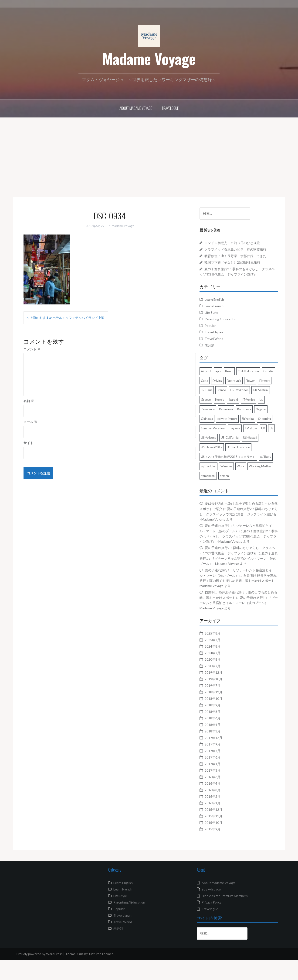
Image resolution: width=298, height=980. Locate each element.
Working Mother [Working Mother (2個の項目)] (221, 490)
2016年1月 (221, 823)
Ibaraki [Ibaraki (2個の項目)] (214, 414)
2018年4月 (221, 744)
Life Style (220, 318)
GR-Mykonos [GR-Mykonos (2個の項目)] (219, 405)
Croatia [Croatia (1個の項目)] (215, 386)
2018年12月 (222, 712)
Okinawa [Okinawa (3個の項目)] (267, 424)
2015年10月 (222, 842)
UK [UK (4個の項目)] (272, 443)
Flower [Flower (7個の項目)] (214, 395)
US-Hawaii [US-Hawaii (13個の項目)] (267, 452)
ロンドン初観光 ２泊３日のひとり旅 (241, 243)
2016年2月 (221, 816)
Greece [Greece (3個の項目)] (257, 405)
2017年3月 (221, 790)
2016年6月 (221, 797)
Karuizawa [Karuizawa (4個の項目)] (235, 424)
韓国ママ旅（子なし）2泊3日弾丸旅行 (241, 267)
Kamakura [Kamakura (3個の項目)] (256, 414)
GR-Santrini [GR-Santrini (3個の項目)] (240, 405)
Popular (219, 331)
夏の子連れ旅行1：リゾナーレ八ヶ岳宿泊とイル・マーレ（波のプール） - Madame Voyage (243, 623)
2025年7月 (221, 660)
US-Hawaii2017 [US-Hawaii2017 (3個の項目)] (220, 462)
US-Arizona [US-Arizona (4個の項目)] (225, 452)
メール (30, 422)
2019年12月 (222, 692)
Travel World (223, 344)
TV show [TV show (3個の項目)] (259, 443)
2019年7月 (221, 705)
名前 (29, 401)
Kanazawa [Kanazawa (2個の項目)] (216, 424)
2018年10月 (222, 718)
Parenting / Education (229, 324)
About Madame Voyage (136, 108)
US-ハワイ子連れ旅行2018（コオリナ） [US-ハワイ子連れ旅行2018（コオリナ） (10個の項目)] (237, 471)
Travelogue (170, 108)
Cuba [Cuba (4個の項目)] (228, 386)
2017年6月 (221, 777)
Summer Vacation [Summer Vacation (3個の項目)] (221, 443)
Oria (80, 974)
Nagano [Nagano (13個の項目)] (251, 424)
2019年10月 (222, 699)
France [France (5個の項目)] (259, 395)
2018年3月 (221, 751)
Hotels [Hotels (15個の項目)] (271, 405)
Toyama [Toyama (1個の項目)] (243, 443)
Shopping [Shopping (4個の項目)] (257, 433)
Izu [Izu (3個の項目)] (242, 414)
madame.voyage (123, 226)
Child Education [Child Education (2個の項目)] (257, 376)
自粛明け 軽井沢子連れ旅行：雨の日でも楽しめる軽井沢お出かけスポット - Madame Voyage (242, 600)
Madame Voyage (149, 59)
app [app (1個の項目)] (227, 376)
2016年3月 (221, 810)
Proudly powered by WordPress (39, 974)
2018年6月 (221, 738)
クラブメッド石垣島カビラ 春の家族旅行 (244, 249)
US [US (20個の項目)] (211, 452)
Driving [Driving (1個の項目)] (241, 386)
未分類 (218, 350)
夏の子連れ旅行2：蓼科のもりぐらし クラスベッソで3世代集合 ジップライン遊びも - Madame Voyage (242, 529)
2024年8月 (221, 666)
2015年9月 (221, 849)
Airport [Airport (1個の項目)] (215, 376)
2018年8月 (221, 731)
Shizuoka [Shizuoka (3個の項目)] (240, 433)
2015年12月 (222, 829)
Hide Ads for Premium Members (225, 916)
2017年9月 (221, 764)
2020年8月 (221, 679)
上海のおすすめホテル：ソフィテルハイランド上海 (67, 318)
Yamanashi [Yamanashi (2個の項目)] (244, 490)
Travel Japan (222, 337)
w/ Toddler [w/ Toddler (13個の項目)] (233, 481)
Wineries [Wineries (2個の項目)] (251, 481)
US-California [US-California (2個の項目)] (246, 452)
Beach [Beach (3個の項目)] (238, 376)
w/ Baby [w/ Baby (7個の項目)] (215, 481)
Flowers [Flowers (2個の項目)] (229, 395)
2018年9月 (221, 725)
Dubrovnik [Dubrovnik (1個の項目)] (257, 386)
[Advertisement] (149, 154)
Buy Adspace (211, 909)
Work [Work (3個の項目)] (265, 481)
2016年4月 (221, 803)
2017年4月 (221, 784)
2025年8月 (221, 653)
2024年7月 (221, 673)
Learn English (223, 305)
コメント (32, 349)
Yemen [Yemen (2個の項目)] (260, 490)
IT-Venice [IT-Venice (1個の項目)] (230, 414)
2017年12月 (222, 757)
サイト (28, 443)
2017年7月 (221, 771)
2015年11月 (222, 836)
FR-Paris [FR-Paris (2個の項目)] (244, 395)
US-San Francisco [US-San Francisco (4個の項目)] (247, 462)
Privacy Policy (212, 922)
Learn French (223, 311)
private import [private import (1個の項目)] (219, 433)
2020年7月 (221, 686)
